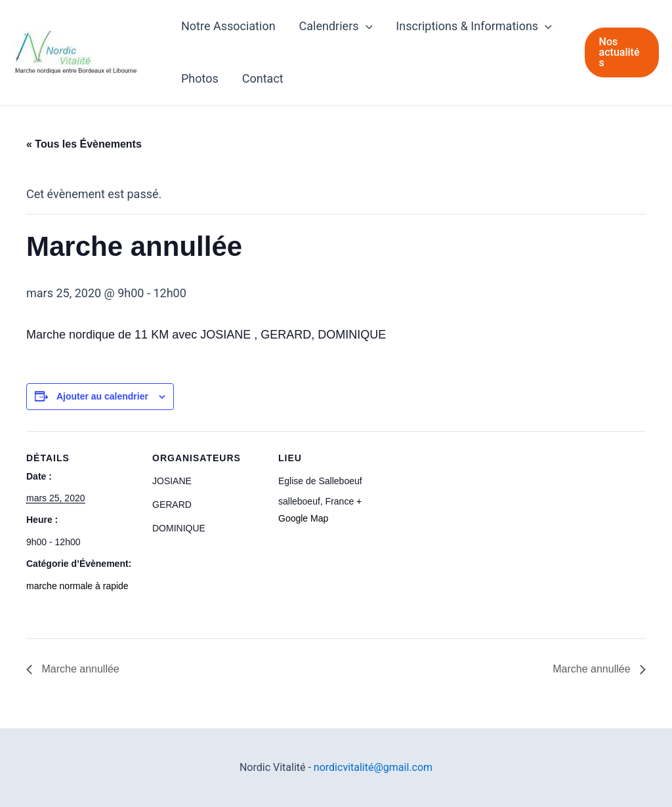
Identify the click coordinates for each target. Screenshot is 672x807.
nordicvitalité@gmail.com (373, 767)
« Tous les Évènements (84, 144)
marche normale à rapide (77, 586)
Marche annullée (79, 669)
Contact (263, 78)
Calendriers (336, 26)
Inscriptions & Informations (474, 26)
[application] (366, 26)
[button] (622, 52)
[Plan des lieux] (473, 521)
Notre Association (228, 26)
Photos (200, 78)
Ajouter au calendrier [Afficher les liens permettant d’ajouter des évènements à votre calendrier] (102, 396)
